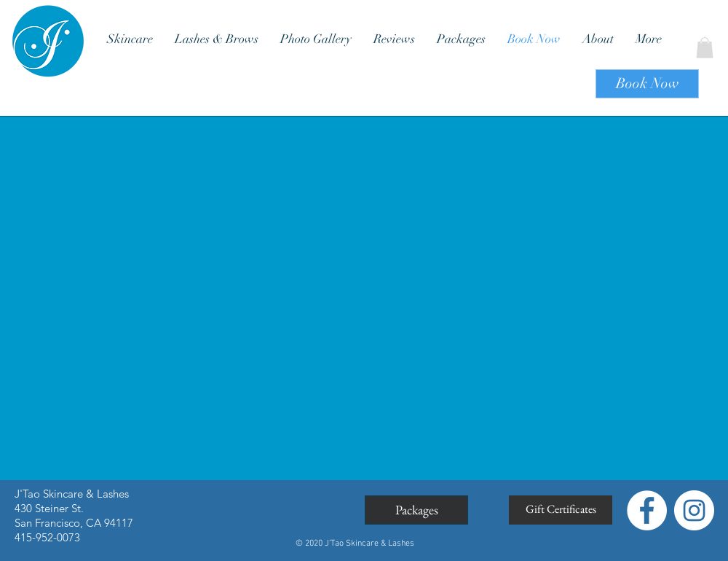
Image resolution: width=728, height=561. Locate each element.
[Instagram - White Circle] (694, 510)
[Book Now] (647, 84)
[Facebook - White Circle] (647, 510)
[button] (705, 48)
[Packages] (416, 510)
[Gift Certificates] (561, 510)
